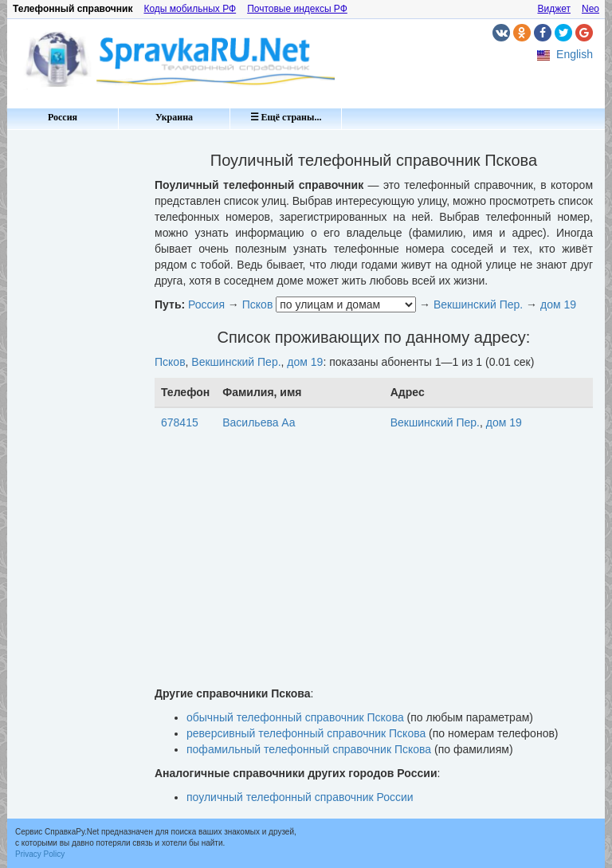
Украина (174, 117)
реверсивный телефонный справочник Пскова (306, 733)
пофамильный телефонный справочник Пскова (309, 749)
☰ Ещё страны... (286, 117)
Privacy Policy (40, 854)
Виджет (554, 9)
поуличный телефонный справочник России (300, 797)
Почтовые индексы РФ (297, 9)
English (575, 54)
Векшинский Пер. (478, 304)
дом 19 (558, 304)
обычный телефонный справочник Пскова (295, 717)
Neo (590, 9)
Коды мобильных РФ (190, 9)
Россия (63, 117)
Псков (258, 304)
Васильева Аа (259, 422)
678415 (180, 422)
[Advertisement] (75, 375)
